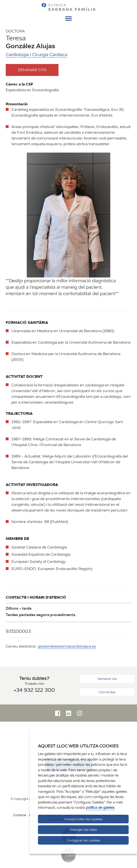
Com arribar (107, 692)
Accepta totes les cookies (83, 819)
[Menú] (68, 19)
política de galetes (100, 807)
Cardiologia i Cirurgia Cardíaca (37, 55)
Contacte (20, 815)
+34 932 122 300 (34, 690)
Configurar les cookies (83, 840)
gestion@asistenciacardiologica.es (67, 646)
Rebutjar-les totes (83, 830)
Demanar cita (37, 70)
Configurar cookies (71, 857)
